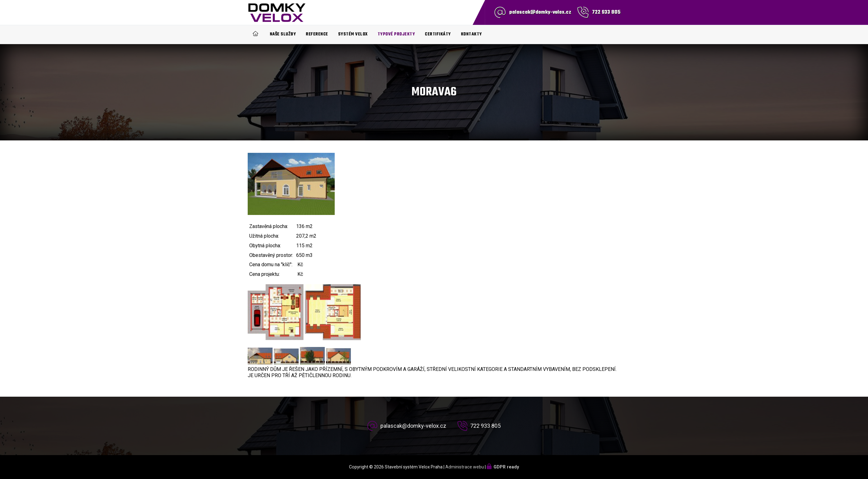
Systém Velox (353, 34)
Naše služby (283, 34)
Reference (317, 34)
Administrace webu (465, 467)
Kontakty (471, 34)
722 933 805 (606, 12)
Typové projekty (396, 34)
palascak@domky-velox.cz (540, 12)
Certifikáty (438, 34)
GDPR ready (506, 467)
